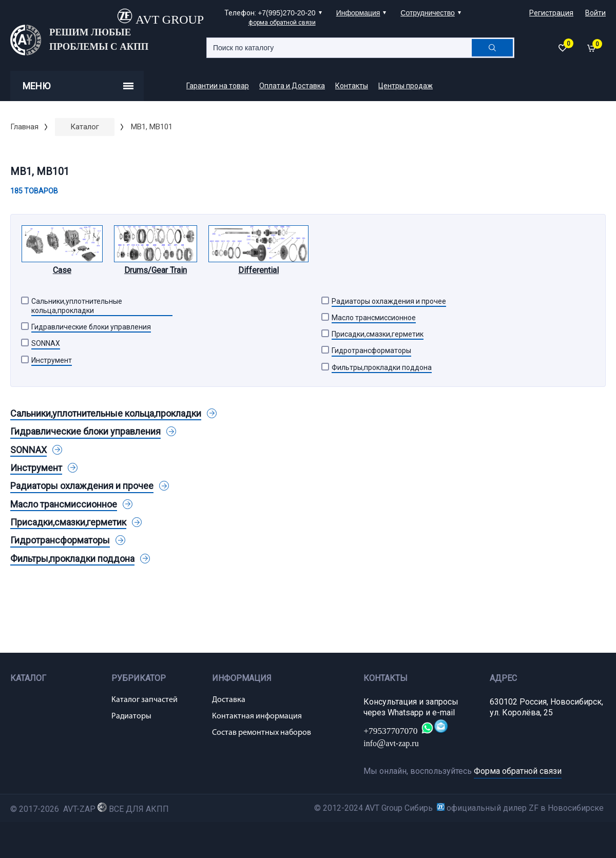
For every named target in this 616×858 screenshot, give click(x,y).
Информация (358, 13)
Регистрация (551, 13)
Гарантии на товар (218, 86)
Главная (24, 127)
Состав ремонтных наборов (262, 733)
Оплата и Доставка (292, 86)
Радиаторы (131, 716)
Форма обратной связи (518, 771)
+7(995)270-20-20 (286, 13)
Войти (595, 13)
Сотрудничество (427, 13)
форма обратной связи (282, 23)
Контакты (352, 86)
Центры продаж (406, 86)
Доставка (229, 700)
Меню (78, 86)
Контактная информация (257, 716)
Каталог (85, 127)
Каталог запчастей (145, 700)
